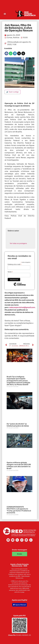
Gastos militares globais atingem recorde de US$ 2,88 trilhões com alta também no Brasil (19, 466)
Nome (10, 272)
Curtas (9, 38)
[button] (5, 14)
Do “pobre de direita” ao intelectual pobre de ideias (18, 425)
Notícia (16, 38)
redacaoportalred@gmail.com (22, 307)
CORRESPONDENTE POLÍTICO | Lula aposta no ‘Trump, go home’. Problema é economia (19, 510)
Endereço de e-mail (14, 264)
